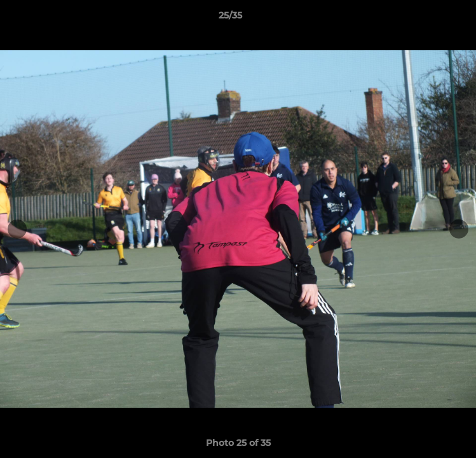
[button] (430, 18)
